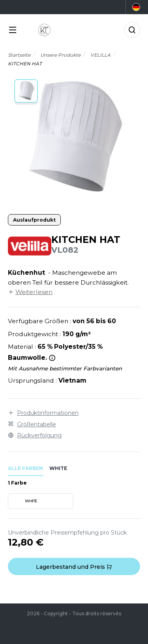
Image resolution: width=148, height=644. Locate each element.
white (58, 468)
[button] (26, 91)
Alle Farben (25, 468)
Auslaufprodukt (34, 220)
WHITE (24, 501)
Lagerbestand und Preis (74, 567)
